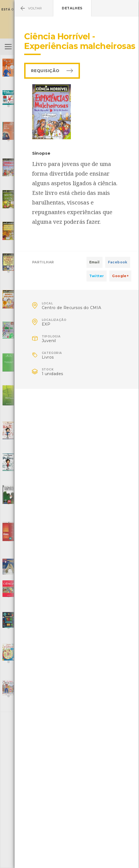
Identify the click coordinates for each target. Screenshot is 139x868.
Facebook (118, 262)
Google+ (120, 276)
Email (94, 262)
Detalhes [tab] (72, 8)
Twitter (97, 276)
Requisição (45, 71)
